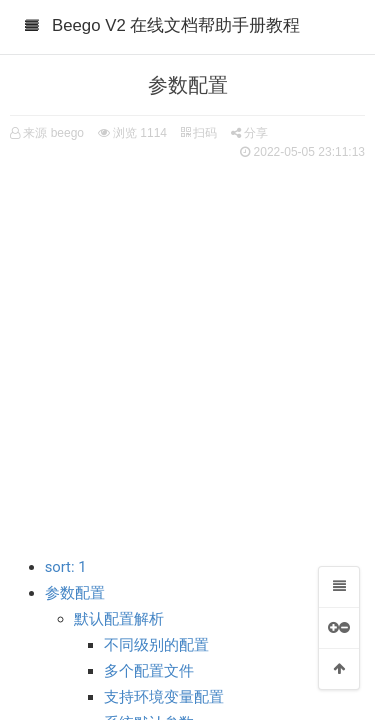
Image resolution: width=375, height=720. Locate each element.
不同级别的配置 (156, 645)
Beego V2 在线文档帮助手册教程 (176, 25)
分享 (249, 133)
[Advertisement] (187, 347)
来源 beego (53, 133)
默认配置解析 (119, 619)
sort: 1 (66, 567)
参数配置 (75, 593)
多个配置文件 (149, 671)
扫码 (199, 133)
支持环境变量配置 (164, 697)
